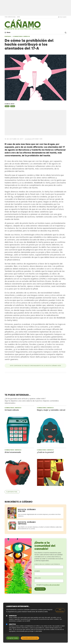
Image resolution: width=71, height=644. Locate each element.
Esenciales (13, 616)
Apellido (38, 578)
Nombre (37, 571)
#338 (18, 17)
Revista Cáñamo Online (27, 510)
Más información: (60, 610)
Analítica (12, 624)
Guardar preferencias (30, 638)
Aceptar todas (13, 638)
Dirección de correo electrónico (47, 564)
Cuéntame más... (12, 492)
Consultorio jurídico (21, 36)
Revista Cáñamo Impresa (27, 523)
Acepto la (48, 585)
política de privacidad (52, 585)
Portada (8, 36)
